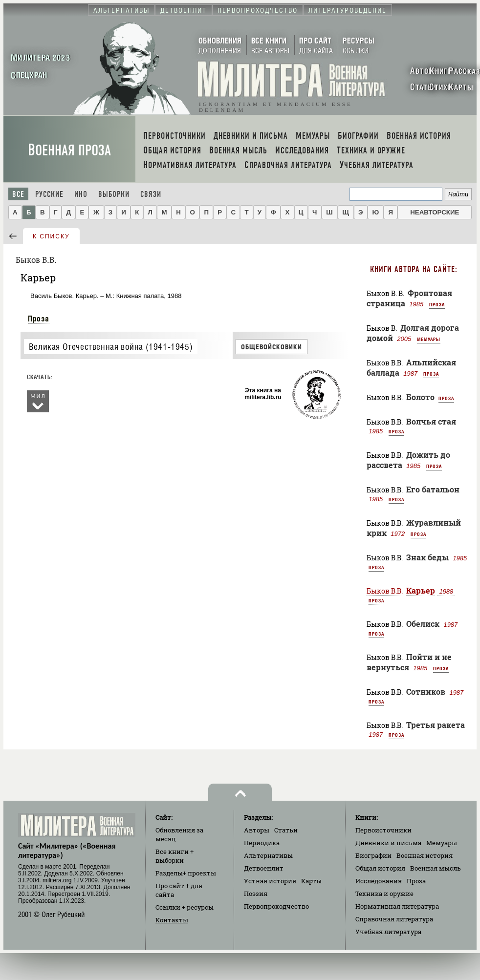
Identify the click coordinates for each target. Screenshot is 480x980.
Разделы (186, 873)
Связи (151, 194)
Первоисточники (383, 830)
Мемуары (429, 339)
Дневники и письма (388, 843)
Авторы (257, 830)
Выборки (114, 194)
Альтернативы (268, 855)
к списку (51, 236)
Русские (49, 194)
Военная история (425, 855)
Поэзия (256, 894)
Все (18, 194)
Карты (311, 881)
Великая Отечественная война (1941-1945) (111, 347)
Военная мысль (436, 868)
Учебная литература (388, 932)
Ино (81, 194)
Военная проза (69, 150)
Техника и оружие (384, 894)
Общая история (380, 868)
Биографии (373, 855)
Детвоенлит (264, 868)
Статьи (286, 830)
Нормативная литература (397, 906)
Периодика (262, 843)
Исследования (379, 881)
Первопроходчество (276, 906)
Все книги (175, 856)
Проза (39, 319)
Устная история (270, 881)
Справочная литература (394, 919)
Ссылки (185, 907)
